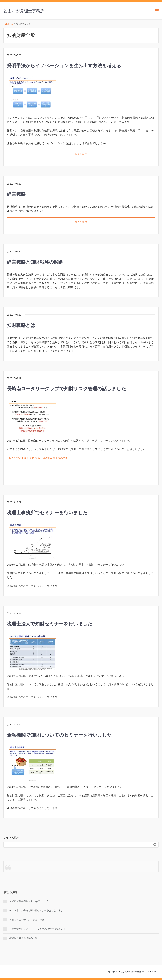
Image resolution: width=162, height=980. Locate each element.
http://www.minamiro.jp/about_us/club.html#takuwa (37, 458)
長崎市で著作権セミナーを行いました (29, 901)
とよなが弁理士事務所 (24, 11)
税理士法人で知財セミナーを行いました (50, 624)
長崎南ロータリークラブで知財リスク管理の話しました (66, 389)
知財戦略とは (21, 325)
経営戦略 (16, 194)
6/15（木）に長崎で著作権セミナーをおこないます (36, 910)
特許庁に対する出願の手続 (23, 938)
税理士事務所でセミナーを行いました (47, 513)
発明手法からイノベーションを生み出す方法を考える (64, 66)
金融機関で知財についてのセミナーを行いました (59, 735)
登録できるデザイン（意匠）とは (27, 920)
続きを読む (81, 154)
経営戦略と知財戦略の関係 (35, 262)
